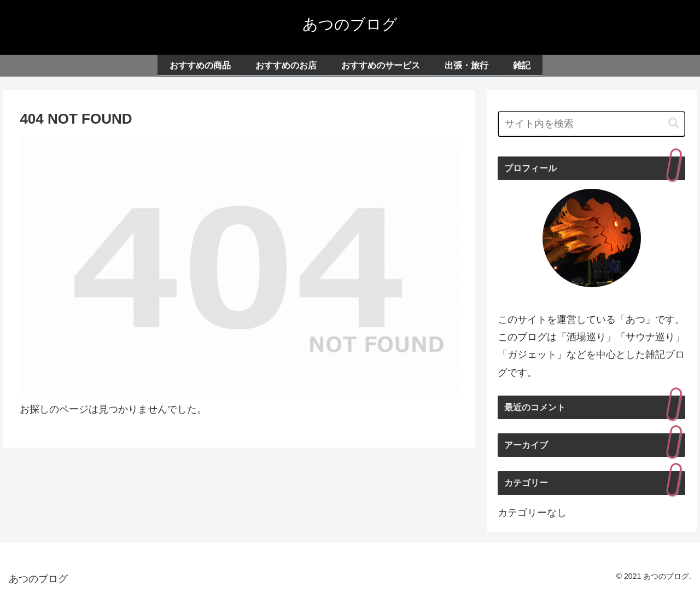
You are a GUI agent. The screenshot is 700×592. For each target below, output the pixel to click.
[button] (674, 123)
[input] (592, 124)
